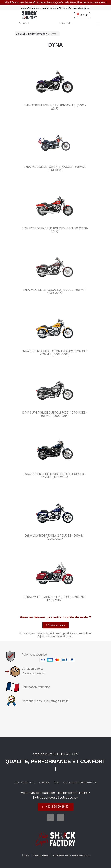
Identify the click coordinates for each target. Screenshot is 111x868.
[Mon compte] (66, 23)
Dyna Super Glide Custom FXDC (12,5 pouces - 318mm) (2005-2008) (55, 353)
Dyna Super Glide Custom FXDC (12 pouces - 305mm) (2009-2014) (55, 414)
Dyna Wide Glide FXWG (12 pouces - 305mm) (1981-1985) (55, 168)
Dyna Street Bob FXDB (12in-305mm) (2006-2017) (55, 107)
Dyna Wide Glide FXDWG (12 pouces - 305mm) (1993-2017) (55, 291)
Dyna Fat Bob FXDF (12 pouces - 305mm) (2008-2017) (55, 230)
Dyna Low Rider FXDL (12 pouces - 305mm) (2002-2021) (55, 537)
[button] (55, 625)
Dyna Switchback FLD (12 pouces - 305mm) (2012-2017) (55, 598)
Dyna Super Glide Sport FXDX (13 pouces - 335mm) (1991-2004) (55, 475)
